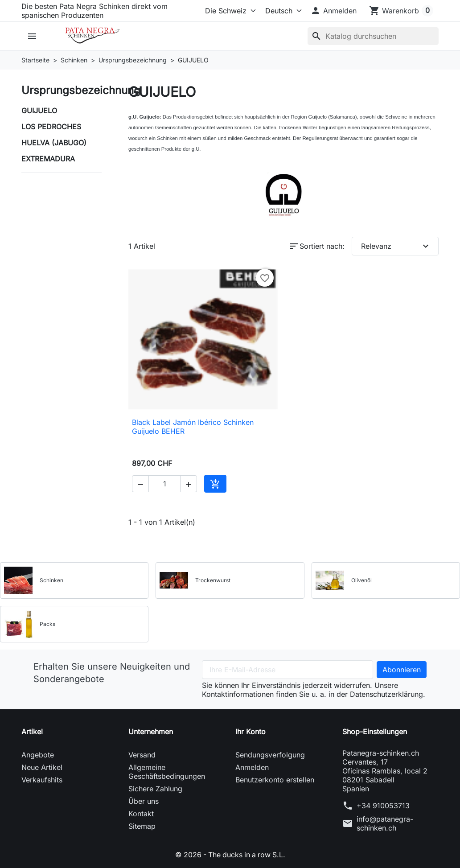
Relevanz (396, 246)
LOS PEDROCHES (51, 127)
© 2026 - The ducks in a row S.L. (230, 855)
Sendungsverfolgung (270, 755)
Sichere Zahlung (155, 789)
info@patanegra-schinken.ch (385, 823)
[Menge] (164, 484)
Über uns (144, 801)
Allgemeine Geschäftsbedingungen (167, 772)
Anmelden (252, 767)
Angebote (38, 755)
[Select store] (228, 11)
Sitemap (142, 826)
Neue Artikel (42, 767)
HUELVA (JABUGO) (54, 143)
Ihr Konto (251, 732)
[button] (333, 11)
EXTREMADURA (48, 159)
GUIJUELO (39, 111)
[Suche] (373, 36)
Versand (142, 755)
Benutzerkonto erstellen (275, 780)
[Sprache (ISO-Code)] (281, 11)
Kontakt (141, 814)
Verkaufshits (42, 780)
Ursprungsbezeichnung (81, 90)
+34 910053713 (383, 806)
